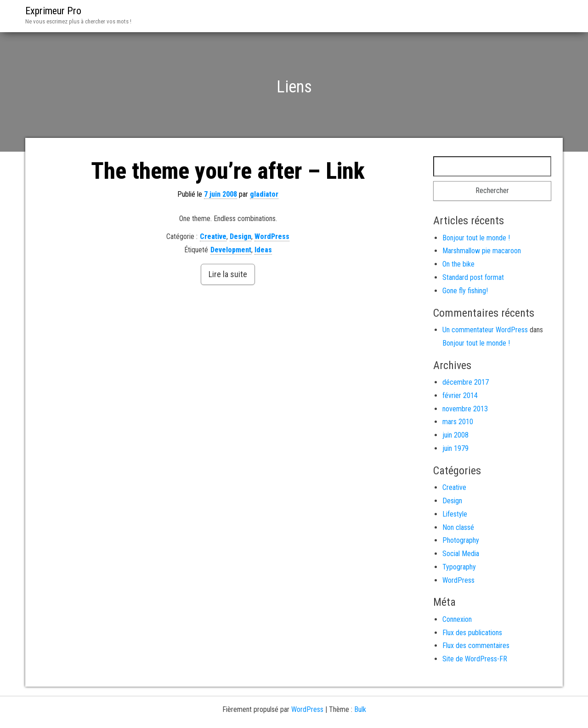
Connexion (457, 619)
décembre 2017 (466, 382)
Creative (213, 236)
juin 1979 (455, 448)
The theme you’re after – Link (228, 171)
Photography (461, 540)
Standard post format (473, 277)
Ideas (263, 250)
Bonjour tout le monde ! (476, 238)
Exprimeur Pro (53, 11)
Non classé (458, 527)
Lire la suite (228, 274)
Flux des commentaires (476, 646)
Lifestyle (455, 514)
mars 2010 (458, 422)
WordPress (272, 236)
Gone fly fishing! (465, 291)
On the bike (458, 264)
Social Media (461, 554)
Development (231, 250)
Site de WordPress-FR (475, 659)
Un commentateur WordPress (485, 330)
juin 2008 (455, 435)
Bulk (360, 709)
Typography (459, 567)
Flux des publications (472, 633)
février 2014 (460, 395)
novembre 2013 (465, 409)
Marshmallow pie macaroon (482, 251)
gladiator (264, 194)
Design (240, 236)
